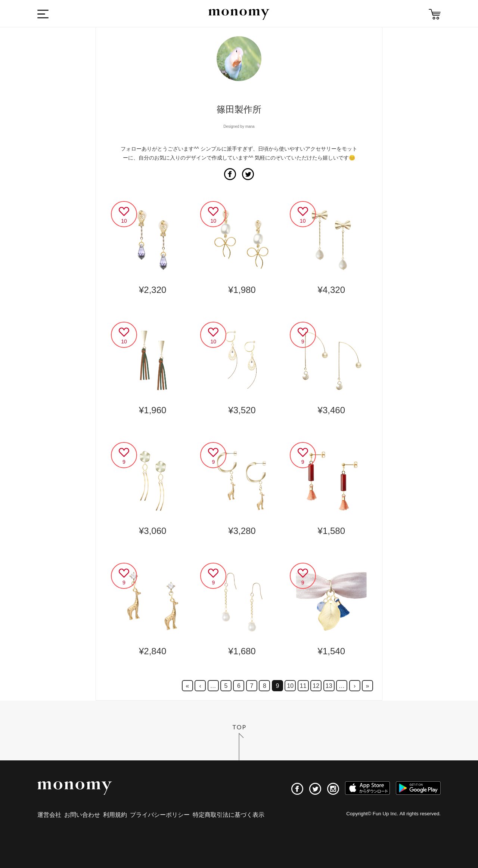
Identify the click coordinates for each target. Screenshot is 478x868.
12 (316, 686)
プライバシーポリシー (160, 815)
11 (303, 686)
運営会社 (49, 815)
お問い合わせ (82, 815)
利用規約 (115, 815)
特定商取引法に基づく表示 (229, 815)
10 (290, 686)
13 (329, 686)
